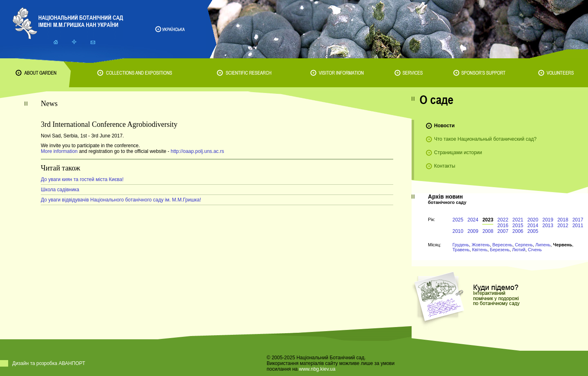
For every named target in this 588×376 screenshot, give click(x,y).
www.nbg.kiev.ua (317, 369)
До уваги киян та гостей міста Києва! (82, 179)
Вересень (502, 245)
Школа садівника (60, 190)
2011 (578, 226)
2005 (533, 231)
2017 (578, 220)
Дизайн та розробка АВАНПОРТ (49, 363)
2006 (518, 231)
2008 (488, 231)
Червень (562, 245)
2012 (563, 226)
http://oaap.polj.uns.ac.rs (197, 151)
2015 (518, 226)
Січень (535, 250)
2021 (518, 220)
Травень (461, 250)
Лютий (519, 250)
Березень (500, 250)
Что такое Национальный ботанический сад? (485, 139)
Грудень (461, 245)
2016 (503, 226)
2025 (458, 220)
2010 (458, 231)
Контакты (445, 166)
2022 (503, 220)
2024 (473, 220)
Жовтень (481, 245)
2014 (533, 226)
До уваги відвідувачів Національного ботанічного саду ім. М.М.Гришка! (121, 200)
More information (59, 151)
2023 (488, 220)
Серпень (524, 245)
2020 (533, 220)
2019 (548, 220)
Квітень (480, 250)
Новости (444, 126)
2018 (563, 220)
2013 (548, 226)
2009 (473, 231)
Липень (543, 245)
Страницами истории (458, 153)
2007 (503, 231)
